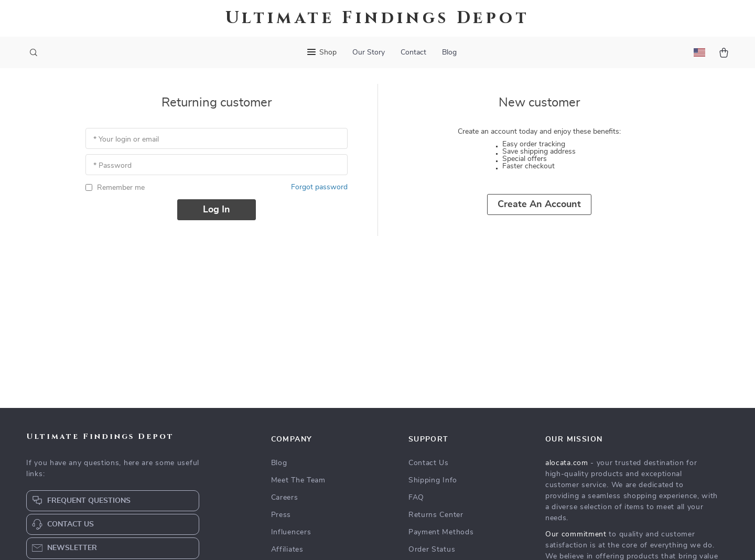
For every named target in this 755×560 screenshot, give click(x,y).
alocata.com (567, 463)
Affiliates (287, 550)
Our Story (369, 52)
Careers (285, 498)
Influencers (291, 532)
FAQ (416, 498)
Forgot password (319, 187)
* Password (112, 166)
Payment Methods (441, 532)
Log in (217, 210)
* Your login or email (126, 139)
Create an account (539, 204)
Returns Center (436, 515)
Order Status (432, 550)
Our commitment (576, 534)
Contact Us (429, 463)
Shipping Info (433, 480)
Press (281, 515)
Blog (449, 52)
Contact (413, 52)
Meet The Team (298, 480)
